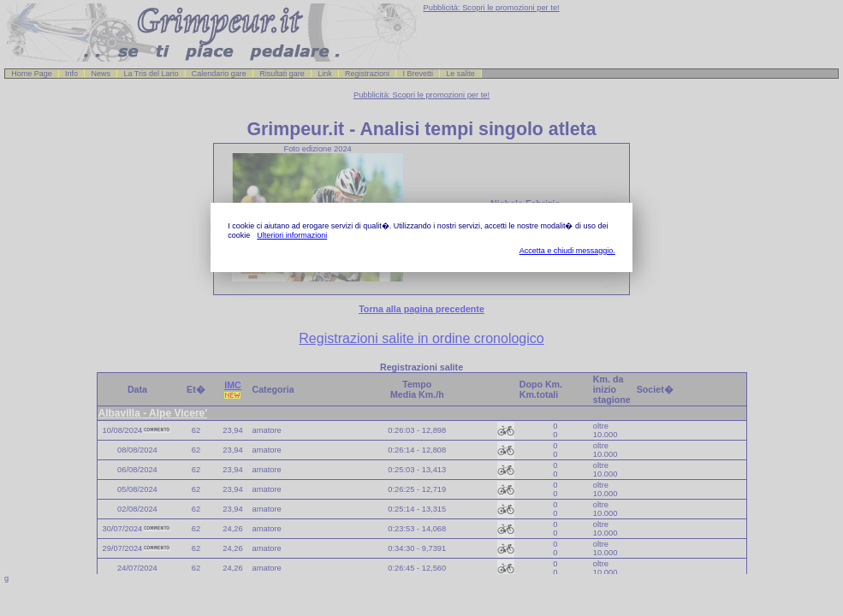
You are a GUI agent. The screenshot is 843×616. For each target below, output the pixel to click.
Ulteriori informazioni (292, 235)
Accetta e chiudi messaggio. (567, 251)
